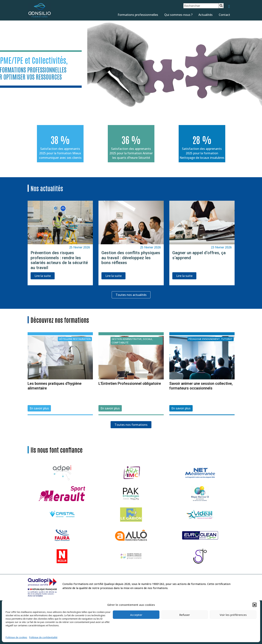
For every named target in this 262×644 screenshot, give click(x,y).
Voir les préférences (233, 615)
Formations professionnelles (138, 15)
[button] (255, 605)
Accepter (136, 615)
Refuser (185, 615)
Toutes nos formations (131, 425)
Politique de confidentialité (43, 637)
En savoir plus (39, 408)
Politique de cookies (16, 637)
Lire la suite (43, 276)
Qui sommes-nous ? (178, 15)
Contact (224, 15)
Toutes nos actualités (131, 295)
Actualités (205, 15)
